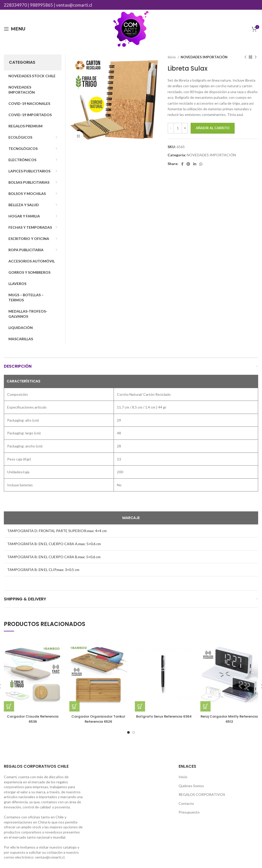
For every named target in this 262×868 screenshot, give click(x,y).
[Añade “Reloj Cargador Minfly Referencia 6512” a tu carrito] (205, 706)
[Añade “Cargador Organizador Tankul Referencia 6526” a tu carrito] (74, 706)
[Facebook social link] (182, 164)
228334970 (15, 5)
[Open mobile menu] (15, 29)
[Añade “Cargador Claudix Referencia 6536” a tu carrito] (9, 706)
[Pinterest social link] (188, 164)
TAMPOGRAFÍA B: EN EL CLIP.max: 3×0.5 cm (43, 570)
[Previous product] (245, 57)
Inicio (172, 57)
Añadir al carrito (213, 128)
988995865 (41, 5)
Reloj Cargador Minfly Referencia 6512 (229, 719)
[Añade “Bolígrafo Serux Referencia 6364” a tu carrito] (140, 706)
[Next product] (256, 57)
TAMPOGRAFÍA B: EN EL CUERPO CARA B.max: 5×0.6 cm (54, 557)
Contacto (186, 803)
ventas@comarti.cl (74, 5)
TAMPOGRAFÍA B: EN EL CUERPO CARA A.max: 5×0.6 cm (54, 544)
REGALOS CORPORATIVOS (202, 794)
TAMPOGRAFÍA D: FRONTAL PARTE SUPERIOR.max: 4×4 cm (57, 531)
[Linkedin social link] (195, 164)
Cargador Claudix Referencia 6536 (33, 719)
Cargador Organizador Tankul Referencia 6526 (98, 719)
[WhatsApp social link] (201, 164)
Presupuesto (189, 812)
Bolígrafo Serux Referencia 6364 (164, 719)
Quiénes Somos (191, 786)
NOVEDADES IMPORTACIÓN (204, 57)
